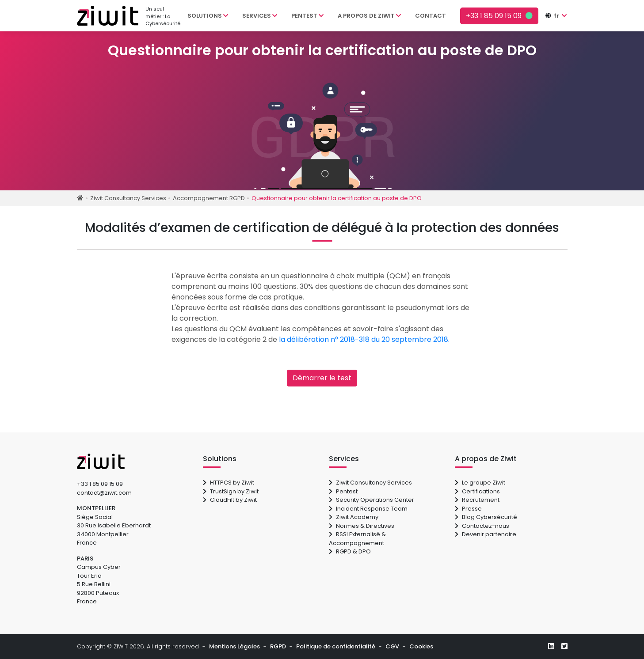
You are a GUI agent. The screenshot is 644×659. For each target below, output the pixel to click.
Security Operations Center (372, 500)
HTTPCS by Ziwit (229, 483)
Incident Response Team (368, 509)
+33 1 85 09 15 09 (100, 484)
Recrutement (477, 500)
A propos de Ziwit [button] (369, 16)
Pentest (343, 491)
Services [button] (260, 16)
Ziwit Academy (354, 517)
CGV (392, 646)
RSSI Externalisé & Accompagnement (357, 539)
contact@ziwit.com (104, 493)
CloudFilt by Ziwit (230, 500)
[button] (560, 16)
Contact (431, 16)
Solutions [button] (208, 16)
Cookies (421, 646)
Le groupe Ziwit (480, 483)
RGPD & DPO (350, 551)
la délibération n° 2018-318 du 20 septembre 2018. (364, 339)
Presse (468, 509)
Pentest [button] (307, 16)
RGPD (278, 646)
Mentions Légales (234, 646)
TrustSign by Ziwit (231, 491)
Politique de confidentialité (336, 646)
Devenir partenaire (486, 534)
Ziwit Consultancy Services (370, 483)
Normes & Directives (362, 526)
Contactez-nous (482, 526)
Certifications (477, 491)
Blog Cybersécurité (486, 517)
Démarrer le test (322, 378)
